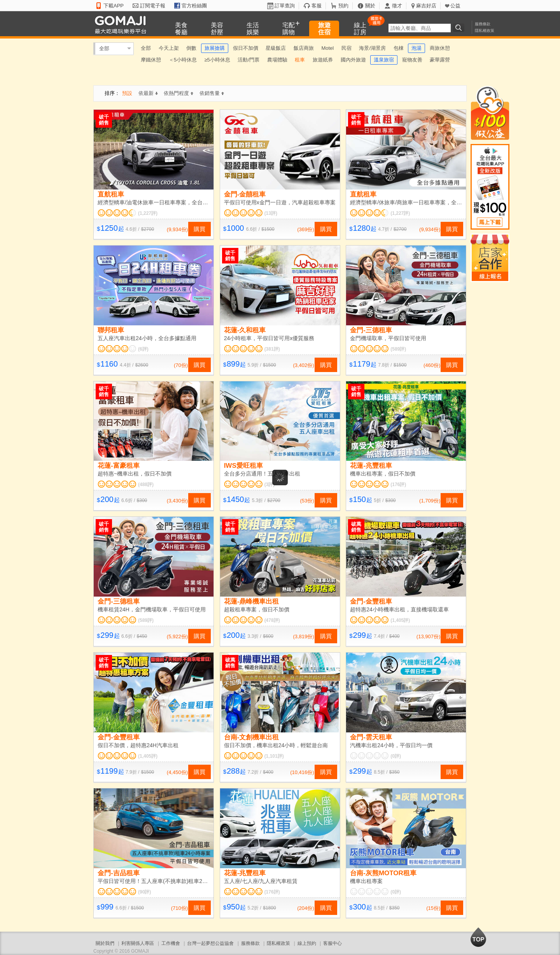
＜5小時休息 (183, 60)
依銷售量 (212, 93)
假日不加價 (246, 48)
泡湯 (416, 48)
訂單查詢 (285, 6)
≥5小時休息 (217, 60)
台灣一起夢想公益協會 (210, 943)
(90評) (144, 892)
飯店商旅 (304, 48)
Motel (327, 48)
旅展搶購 (215, 48)
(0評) (396, 756)
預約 (343, 6)
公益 (455, 6)
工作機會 (171, 943)
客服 (317, 6)
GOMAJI (122, 24)
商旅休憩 (440, 48)
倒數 (191, 48)
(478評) (272, 620)
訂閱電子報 (153, 6)
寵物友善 (412, 60)
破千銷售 (104, 120)
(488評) (146, 485)
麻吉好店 (426, 6)
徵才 (397, 6)
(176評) (398, 485)
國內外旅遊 (353, 60)
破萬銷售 (356, 527)
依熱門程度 (178, 93)
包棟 (399, 48)
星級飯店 (276, 48)
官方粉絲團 (194, 6)
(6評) (143, 349)
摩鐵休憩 (151, 60)
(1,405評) (400, 620)
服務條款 (483, 24)
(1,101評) (274, 756)
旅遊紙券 (323, 60)
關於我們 (105, 943)
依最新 (148, 93)
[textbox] (420, 28)
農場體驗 (277, 60)
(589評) (398, 349)
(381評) (272, 349)
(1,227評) (148, 213)
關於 (370, 6)
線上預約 (307, 943)
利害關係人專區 (138, 943)
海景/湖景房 (372, 48)
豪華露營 (440, 60)
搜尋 (460, 28)
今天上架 (169, 48)
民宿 (346, 48)
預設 (127, 93)
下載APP (114, 6)
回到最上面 (478, 937)
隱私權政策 (485, 31)
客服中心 (332, 943)
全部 (104, 48)
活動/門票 (248, 60)
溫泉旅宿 (384, 60)
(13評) (271, 213)
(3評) (270, 485)
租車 (300, 60)
